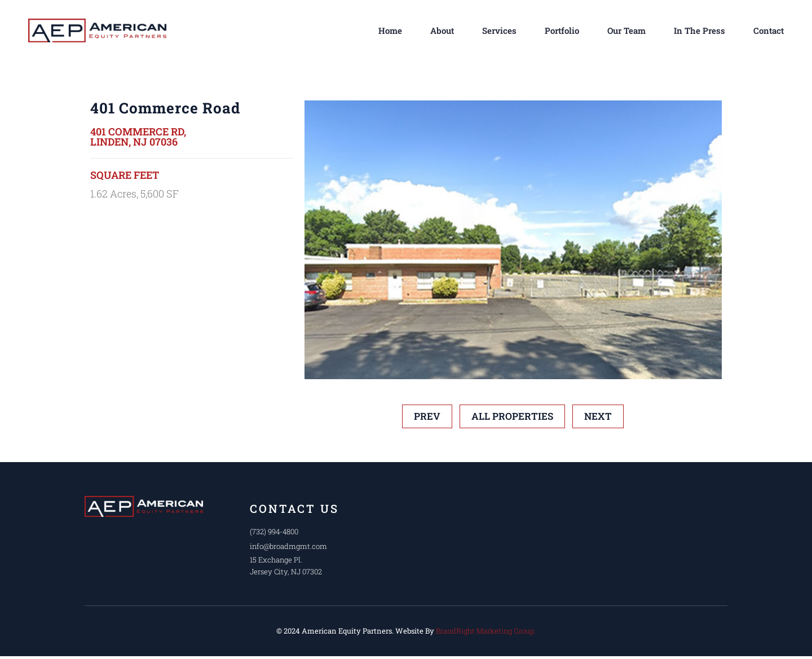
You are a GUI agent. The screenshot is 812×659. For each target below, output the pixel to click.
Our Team (626, 30)
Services (499, 30)
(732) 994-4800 (275, 531)
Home (390, 30)
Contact (769, 30)
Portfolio (562, 30)
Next (598, 416)
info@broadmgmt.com (289, 546)
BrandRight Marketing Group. (486, 631)
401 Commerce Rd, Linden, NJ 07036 (138, 137)
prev (427, 416)
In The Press (700, 30)
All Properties (512, 416)
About (442, 30)
